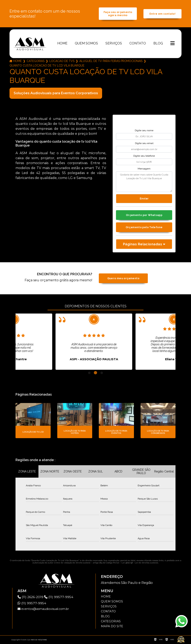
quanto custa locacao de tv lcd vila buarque (47, 66)
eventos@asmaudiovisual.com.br (43, 609)
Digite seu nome (144, 131)
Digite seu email (144, 144)
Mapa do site (112, 627)
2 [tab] (95, 373)
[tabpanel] (54, 342)
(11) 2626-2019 (31, 598)
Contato (138, 44)
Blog (158, 44)
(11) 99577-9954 (59, 598)
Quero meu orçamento (123, 279)
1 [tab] (89, 373)
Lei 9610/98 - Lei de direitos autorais (140, 563)
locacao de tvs (62, 61)
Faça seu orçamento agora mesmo (118, 14)
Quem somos (86, 44)
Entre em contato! (162, 14)
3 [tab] (102, 373)
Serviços (114, 44)
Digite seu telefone (144, 156)
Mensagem (144, 169)
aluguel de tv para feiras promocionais (111, 61)
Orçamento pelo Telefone (144, 228)
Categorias (36, 61)
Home (62, 44)
